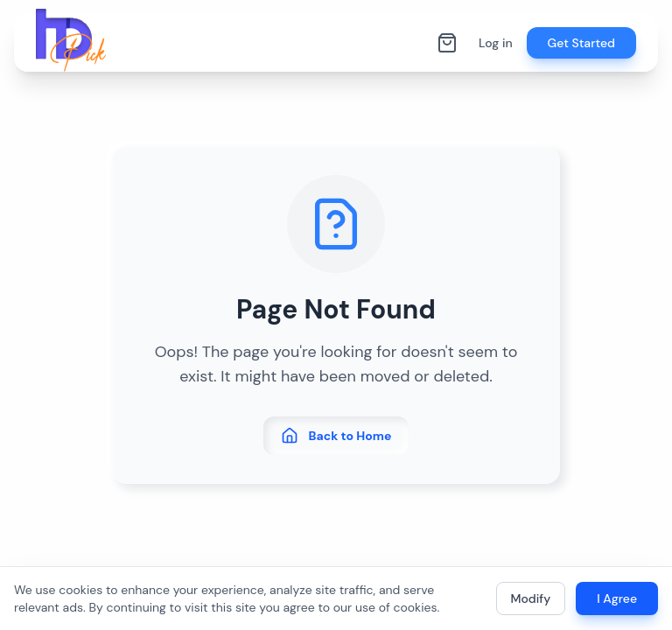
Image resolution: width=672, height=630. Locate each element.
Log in (496, 43)
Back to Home (336, 436)
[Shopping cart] (447, 43)
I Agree (617, 598)
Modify (531, 598)
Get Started (581, 43)
